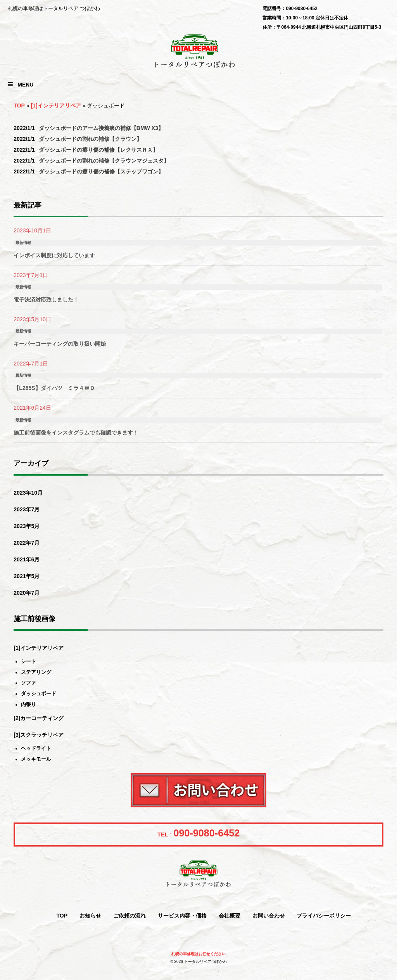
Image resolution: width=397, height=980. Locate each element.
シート (28, 662)
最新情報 (23, 243)
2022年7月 (27, 543)
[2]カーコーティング (39, 718)
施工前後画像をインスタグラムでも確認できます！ (76, 433)
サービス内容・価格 (182, 916)
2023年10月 (28, 493)
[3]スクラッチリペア (39, 735)
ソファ (28, 683)
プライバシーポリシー (324, 916)
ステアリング (36, 673)
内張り (28, 705)
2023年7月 (27, 509)
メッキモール (36, 759)
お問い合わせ (269, 916)
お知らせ (90, 916)
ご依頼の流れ (129, 916)
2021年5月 (27, 576)
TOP (19, 106)
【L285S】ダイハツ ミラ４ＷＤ (54, 388)
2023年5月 (27, 526)
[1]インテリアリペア (56, 106)
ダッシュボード (39, 694)
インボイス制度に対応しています (54, 255)
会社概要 (230, 916)
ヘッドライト (36, 749)
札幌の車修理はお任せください (198, 954)
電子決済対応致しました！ (46, 300)
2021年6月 (27, 559)
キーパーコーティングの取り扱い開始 (60, 344)
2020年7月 (27, 593)
